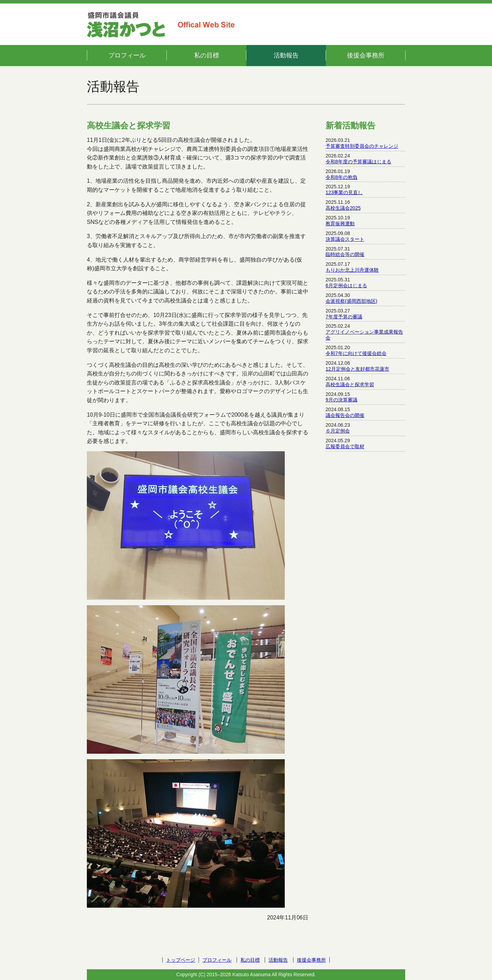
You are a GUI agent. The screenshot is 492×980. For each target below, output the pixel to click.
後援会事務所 (366, 55)
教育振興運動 (340, 224)
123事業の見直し (344, 192)
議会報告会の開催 (345, 415)
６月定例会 (338, 431)
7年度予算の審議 (344, 317)
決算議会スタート (345, 239)
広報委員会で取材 (345, 446)
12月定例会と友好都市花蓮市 (357, 369)
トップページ (181, 960)
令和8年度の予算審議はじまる (358, 162)
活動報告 (286, 55)
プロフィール (127, 55)
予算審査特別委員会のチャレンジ (362, 146)
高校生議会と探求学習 (350, 384)
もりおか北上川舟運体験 (352, 270)
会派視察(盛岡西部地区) (351, 301)
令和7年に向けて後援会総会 (356, 353)
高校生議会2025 (343, 208)
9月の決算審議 (341, 400)
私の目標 (207, 55)
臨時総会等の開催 (345, 254)
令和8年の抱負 (341, 177)
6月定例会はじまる (346, 285)
